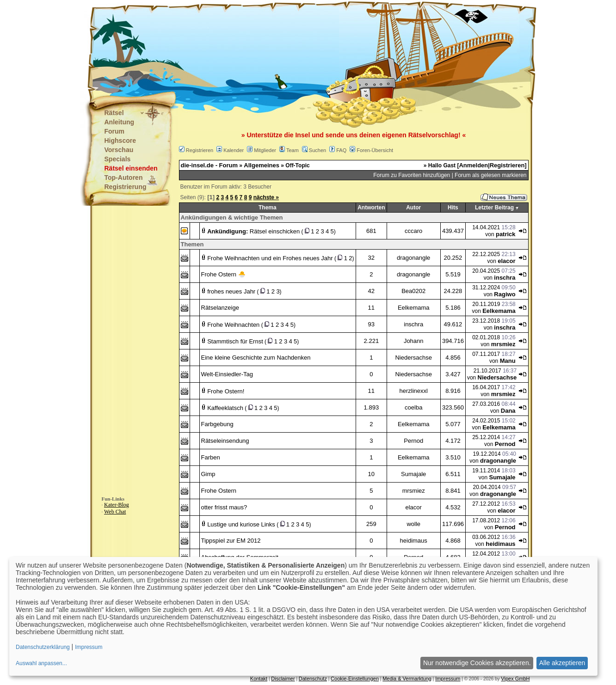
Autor (413, 208)
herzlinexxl (414, 391)
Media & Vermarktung (407, 679)
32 (371, 258)
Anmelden (473, 165)
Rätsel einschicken (275, 231)
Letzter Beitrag (494, 208)
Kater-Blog (117, 505)
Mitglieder (265, 150)
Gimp (208, 474)
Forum (115, 131)
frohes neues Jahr (231, 291)
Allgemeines (262, 165)
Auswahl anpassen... (41, 663)
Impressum (448, 679)
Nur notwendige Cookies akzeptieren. (477, 663)
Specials (118, 159)
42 (371, 291)
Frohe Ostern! (226, 391)
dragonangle (413, 258)
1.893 (372, 407)
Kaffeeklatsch (225, 408)
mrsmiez (503, 344)
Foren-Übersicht (375, 150)
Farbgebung (217, 424)
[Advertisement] (262, 46)
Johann (414, 341)
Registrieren (200, 150)
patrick (506, 234)
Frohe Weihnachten (233, 325)
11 (371, 308)
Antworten (371, 208)
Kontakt (259, 679)
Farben (211, 457)
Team (293, 150)
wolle (413, 524)
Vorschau (119, 150)
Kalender (234, 150)
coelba (413, 407)
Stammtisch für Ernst (235, 341)
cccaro (413, 231)
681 (371, 231)
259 (371, 524)
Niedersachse (413, 358)
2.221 (372, 341)
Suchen (317, 150)
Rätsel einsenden (131, 168)
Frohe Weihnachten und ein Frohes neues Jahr (270, 258)
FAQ (341, 150)
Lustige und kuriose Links (241, 524)
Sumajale (413, 474)
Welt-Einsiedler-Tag (227, 374)
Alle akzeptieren (562, 663)
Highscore (120, 141)
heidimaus (414, 541)
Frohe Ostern (219, 491)
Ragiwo (505, 294)
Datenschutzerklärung (43, 647)
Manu (508, 361)
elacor (506, 261)
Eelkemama (414, 308)
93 (371, 324)
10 (371, 474)
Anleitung (120, 122)
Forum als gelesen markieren (490, 175)
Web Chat (115, 512)
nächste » (266, 197)
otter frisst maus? (224, 507)
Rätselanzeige (220, 308)
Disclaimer (283, 679)
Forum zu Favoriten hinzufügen (412, 175)
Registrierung (126, 187)
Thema (268, 208)
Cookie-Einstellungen (355, 679)
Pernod (413, 441)
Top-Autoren (124, 177)
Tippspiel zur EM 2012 (231, 541)
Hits (453, 208)
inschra (505, 278)
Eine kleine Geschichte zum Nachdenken (256, 358)
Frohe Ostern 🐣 (223, 274)
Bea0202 (413, 291)
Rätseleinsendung (225, 441)
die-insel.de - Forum (209, 165)
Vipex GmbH (515, 679)
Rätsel (114, 113)
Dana (508, 411)
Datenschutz (313, 679)
